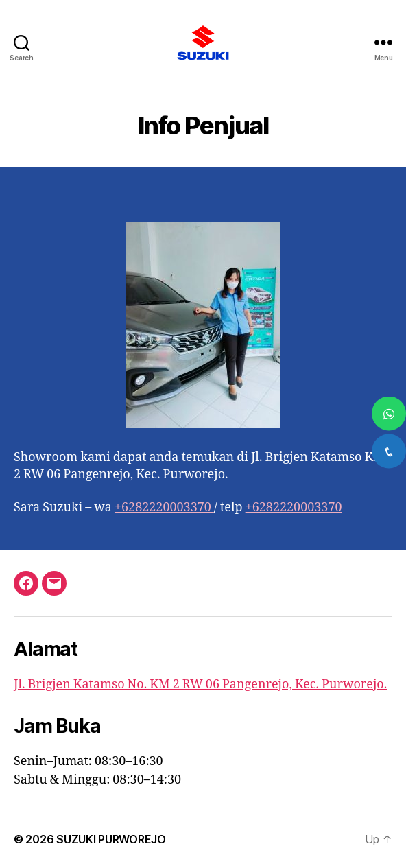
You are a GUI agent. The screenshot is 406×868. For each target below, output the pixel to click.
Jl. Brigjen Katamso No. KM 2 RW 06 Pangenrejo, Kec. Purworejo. (200, 684)
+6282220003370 (164, 507)
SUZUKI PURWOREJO (111, 839)
